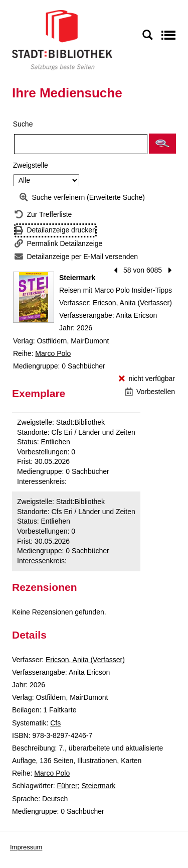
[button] (162, 144)
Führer (67, 786)
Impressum (26, 847)
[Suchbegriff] (81, 144)
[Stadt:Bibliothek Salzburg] (62, 40)
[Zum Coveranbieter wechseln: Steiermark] (34, 297)
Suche (23, 124)
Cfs (55, 723)
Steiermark (99, 786)
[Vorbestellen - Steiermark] (150, 392)
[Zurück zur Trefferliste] (43, 215)
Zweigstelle (31, 165)
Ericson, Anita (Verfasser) (132, 303)
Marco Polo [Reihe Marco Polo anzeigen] (53, 353)
